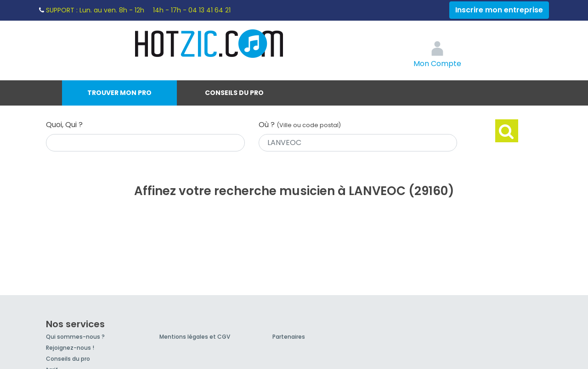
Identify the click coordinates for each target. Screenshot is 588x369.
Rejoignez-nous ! (70, 348)
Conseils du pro (234, 93)
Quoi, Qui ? (64, 125)
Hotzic (209, 44)
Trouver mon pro (119, 93)
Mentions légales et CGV (195, 337)
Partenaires (289, 337)
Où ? (300, 125)
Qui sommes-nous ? (75, 337)
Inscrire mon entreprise (499, 10)
